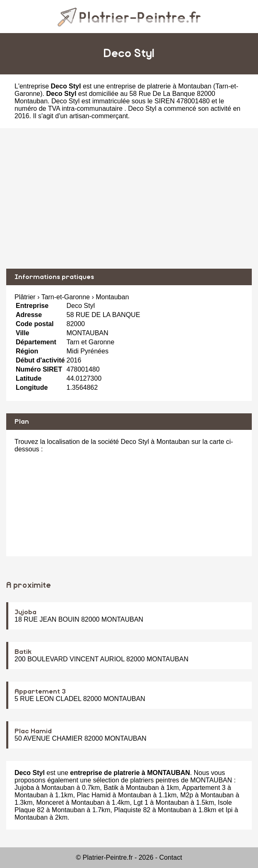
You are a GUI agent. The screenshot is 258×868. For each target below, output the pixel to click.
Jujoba (25, 612)
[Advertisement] (129, 198)
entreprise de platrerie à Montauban (159, 86)
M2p (187, 795)
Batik (23, 652)
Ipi (229, 810)
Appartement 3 (40, 692)
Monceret (50, 802)
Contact (171, 857)
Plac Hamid (33, 731)
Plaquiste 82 (132, 810)
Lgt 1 (141, 802)
